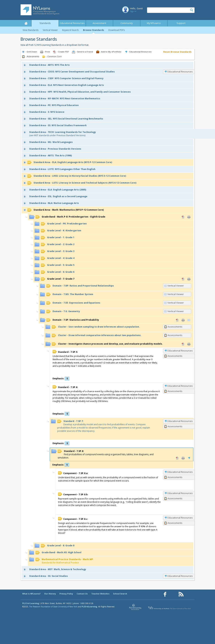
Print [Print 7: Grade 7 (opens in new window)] (189, 279)
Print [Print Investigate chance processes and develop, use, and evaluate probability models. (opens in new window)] (189, 344)
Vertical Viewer (50, 30)
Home (26, 23)
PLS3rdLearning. (90, 607)
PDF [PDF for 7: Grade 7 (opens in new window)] (183, 279)
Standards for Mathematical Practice (65, 561)
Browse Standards (94, 30)
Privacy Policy (66, 594)
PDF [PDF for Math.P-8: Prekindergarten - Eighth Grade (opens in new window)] (183, 217)
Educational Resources (72, 23)
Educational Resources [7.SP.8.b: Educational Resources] (180, 493)
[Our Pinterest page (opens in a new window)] (173, 594)
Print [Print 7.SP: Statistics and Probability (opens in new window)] (183, 320)
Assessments (175, 327)
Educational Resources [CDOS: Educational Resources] (180, 72)
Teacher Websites (100, 594)
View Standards (31, 30)
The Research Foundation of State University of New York (53, 607)
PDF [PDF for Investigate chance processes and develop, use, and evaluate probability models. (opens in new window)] (183, 344)
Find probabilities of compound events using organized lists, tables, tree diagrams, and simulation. (106, 454)
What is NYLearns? (31, 594)
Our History (50, 594)
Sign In (133, 11)
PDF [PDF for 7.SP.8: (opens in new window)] (177, 458)
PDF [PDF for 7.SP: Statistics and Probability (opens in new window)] (177, 320)
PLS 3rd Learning (31, 603)
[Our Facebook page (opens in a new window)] (165, 594)
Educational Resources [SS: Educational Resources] (180, 576)
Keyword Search (70, 30)
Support (181, 23)
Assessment (99, 23)
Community (127, 23)
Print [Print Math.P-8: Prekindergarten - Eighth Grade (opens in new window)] (189, 217)
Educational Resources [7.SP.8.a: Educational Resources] (180, 472)
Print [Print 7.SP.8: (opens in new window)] (183, 458)
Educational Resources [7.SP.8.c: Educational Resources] (180, 518)
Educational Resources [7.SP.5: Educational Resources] (180, 351)
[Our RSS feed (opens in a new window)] (181, 594)
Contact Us (82, 594)
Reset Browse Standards (177, 52)
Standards (45, 23)
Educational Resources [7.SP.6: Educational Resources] (180, 386)
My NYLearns (154, 23)
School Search (120, 594)
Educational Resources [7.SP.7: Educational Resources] (180, 421)
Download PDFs (117, 30)
